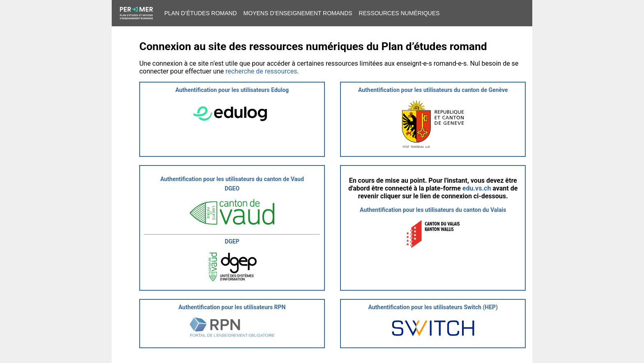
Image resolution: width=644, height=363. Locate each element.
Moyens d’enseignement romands (298, 13)
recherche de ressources (261, 71)
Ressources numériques (399, 13)
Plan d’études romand (201, 13)
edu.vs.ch (477, 188)
